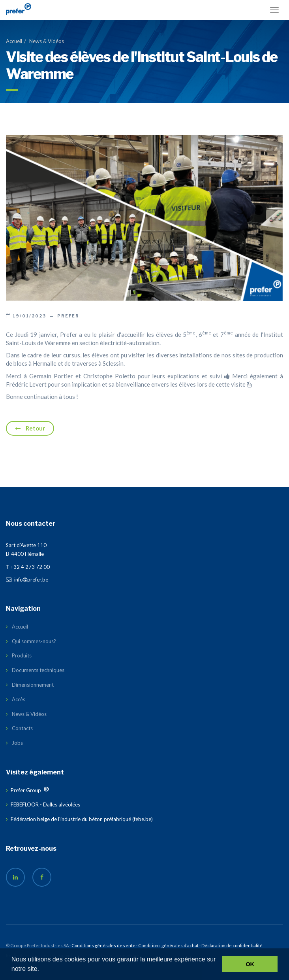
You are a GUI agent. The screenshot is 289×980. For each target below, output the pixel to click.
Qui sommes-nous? (34, 641)
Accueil (14, 41)
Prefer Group (26, 790)
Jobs (17, 743)
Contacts (22, 728)
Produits (22, 655)
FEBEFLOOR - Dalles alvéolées (45, 804)
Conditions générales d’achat (168, 945)
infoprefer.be (27, 580)
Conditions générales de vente (103, 945)
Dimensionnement (33, 685)
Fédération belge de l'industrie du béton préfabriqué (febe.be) (82, 819)
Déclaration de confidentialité (232, 945)
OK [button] (250, 964)
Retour (30, 428)
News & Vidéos (47, 41)
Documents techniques (38, 670)
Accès (19, 699)
